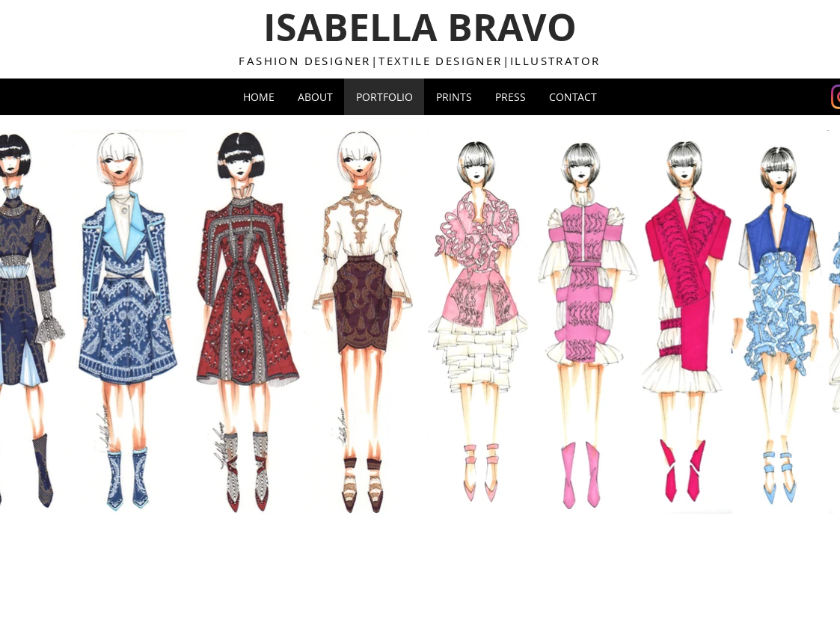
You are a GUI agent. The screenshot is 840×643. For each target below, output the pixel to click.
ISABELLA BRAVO (420, 27)
